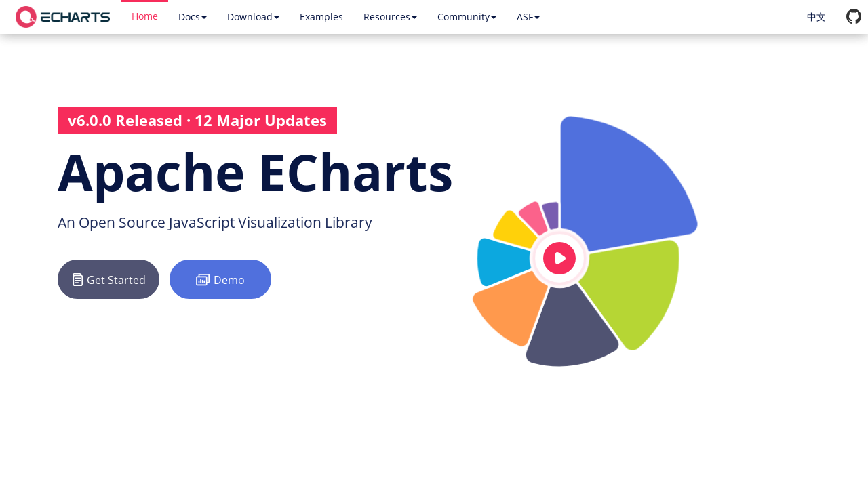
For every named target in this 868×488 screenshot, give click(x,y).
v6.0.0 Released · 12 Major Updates (197, 120)
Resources (390, 17)
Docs (193, 17)
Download (253, 17)
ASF (528, 17)
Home (145, 16)
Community (467, 17)
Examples (321, 17)
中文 (816, 17)
